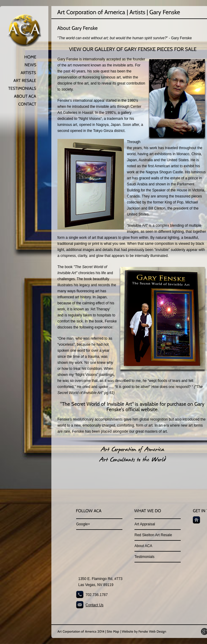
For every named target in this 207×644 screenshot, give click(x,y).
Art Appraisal (145, 524)
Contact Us (94, 605)
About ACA (143, 546)
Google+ (83, 524)
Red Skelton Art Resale (153, 535)
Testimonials (144, 557)
